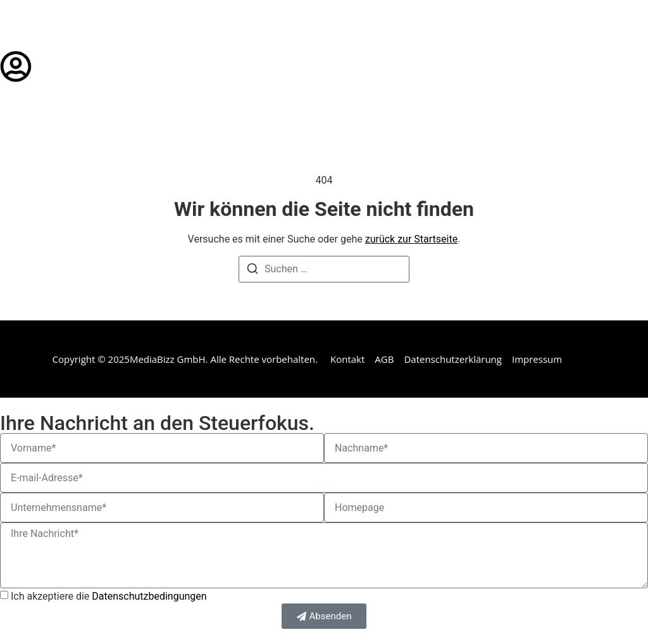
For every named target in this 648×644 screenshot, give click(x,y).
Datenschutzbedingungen (149, 596)
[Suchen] (252, 271)
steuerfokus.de (68, 25)
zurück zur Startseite (411, 239)
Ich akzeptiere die (109, 596)
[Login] (16, 66)
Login (54, 66)
